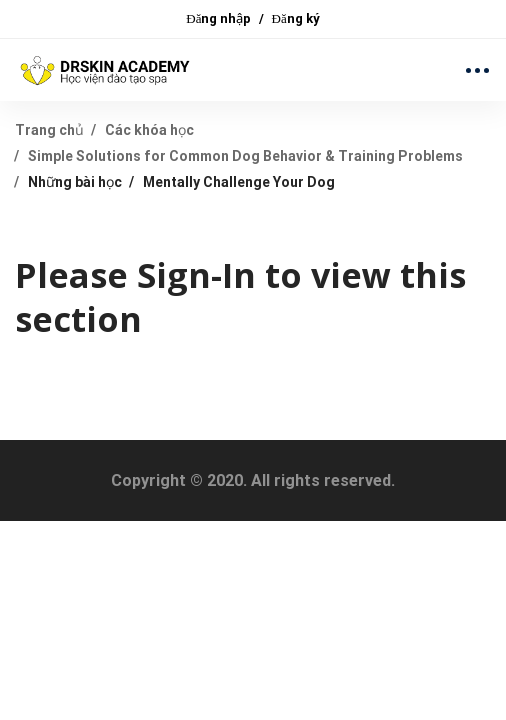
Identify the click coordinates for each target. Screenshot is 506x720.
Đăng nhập (218, 18)
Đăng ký (296, 18)
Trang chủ (49, 130)
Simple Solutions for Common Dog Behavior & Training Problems (245, 156)
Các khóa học (149, 130)
